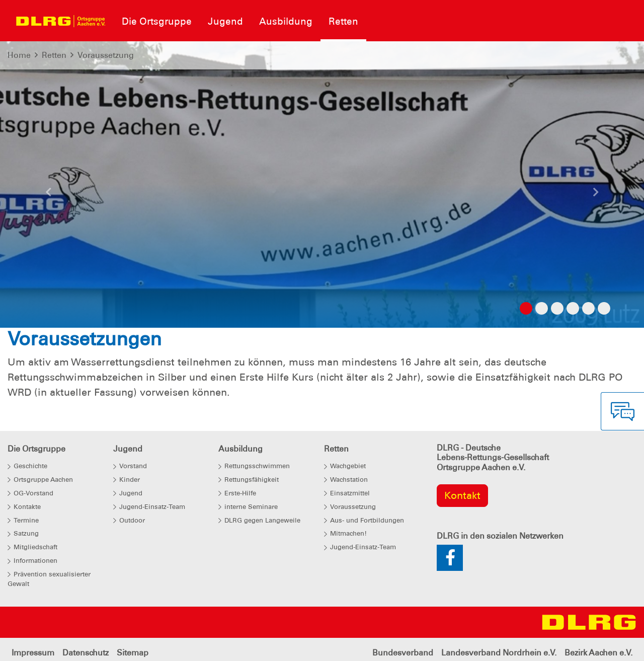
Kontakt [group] (462, 495)
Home (19, 55)
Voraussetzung (106, 55)
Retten (54, 55)
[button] (48, 195)
